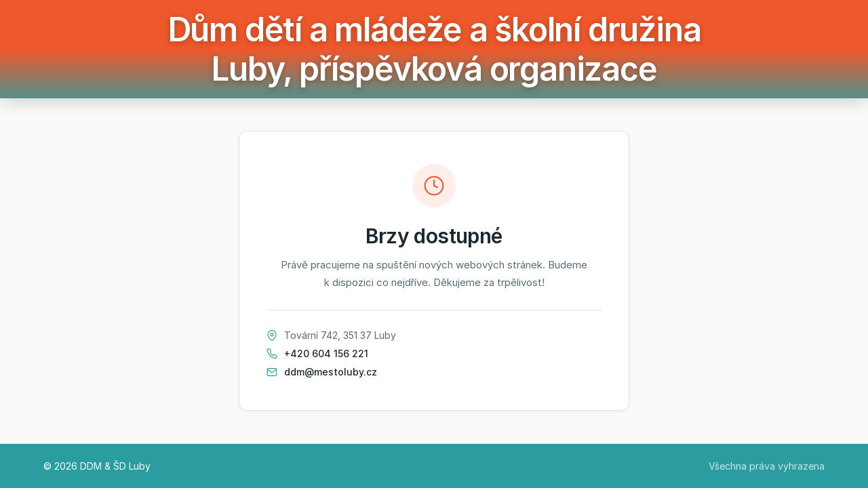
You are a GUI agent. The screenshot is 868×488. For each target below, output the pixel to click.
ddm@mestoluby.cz (331, 372)
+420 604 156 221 (326, 353)
